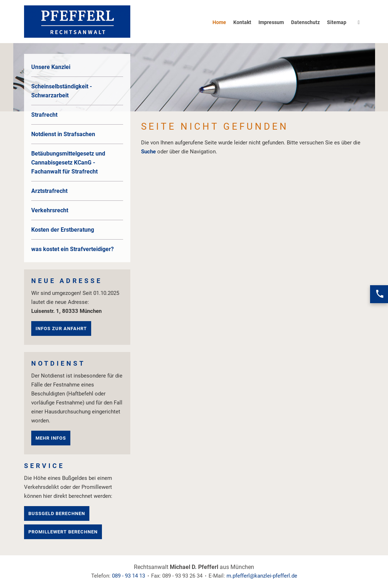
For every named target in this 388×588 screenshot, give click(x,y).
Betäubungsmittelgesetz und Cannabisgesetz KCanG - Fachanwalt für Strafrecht (68, 163)
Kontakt (242, 22)
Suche (148, 152)
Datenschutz (305, 22)
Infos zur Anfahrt (61, 328)
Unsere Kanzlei (51, 67)
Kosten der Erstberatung (63, 230)
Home (219, 22)
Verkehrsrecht (50, 210)
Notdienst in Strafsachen (63, 134)
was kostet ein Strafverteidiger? (73, 249)
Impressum (271, 22)
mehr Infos (51, 438)
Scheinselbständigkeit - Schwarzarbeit (62, 91)
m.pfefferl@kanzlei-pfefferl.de (262, 576)
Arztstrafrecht (49, 191)
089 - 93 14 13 (128, 576)
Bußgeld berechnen (57, 513)
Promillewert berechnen (63, 532)
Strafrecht (44, 115)
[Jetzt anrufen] (379, 294)
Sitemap (337, 22)
